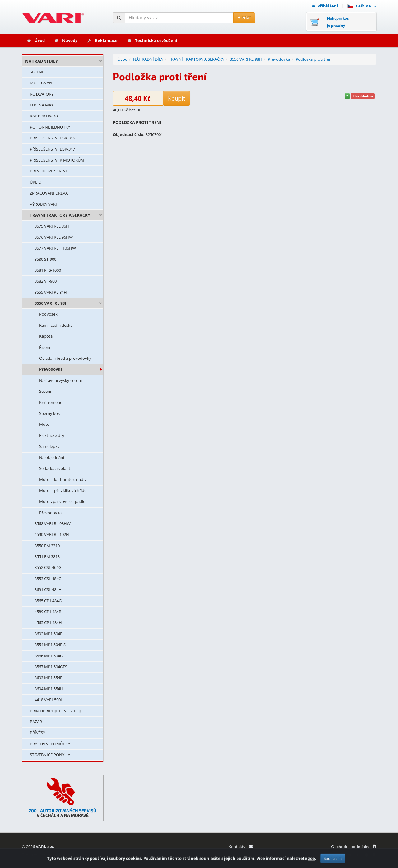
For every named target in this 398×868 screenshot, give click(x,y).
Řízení (45, 347)
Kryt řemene (51, 402)
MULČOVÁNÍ (42, 83)
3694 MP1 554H (49, 689)
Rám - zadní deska (56, 325)
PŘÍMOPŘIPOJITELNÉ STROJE (56, 711)
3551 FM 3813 (47, 556)
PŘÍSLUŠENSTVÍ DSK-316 (52, 138)
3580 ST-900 (45, 259)
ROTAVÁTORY (42, 94)
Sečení (45, 391)
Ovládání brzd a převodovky (65, 358)
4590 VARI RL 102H (52, 534)
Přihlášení (325, 6)
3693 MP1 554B (49, 678)
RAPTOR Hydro (44, 116)
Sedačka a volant (55, 468)
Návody (66, 40)
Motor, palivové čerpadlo (62, 501)
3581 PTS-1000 (48, 270)
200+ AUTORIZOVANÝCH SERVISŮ (62, 811)
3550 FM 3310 (47, 546)
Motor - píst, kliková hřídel (63, 490)
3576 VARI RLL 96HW (54, 237)
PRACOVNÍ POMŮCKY (50, 744)
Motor (45, 424)
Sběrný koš (49, 413)
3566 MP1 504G (49, 656)
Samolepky (49, 446)
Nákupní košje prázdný (338, 22)
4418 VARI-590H (49, 700)
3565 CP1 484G (48, 601)
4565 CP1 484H (48, 622)
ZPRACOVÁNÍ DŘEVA (49, 193)
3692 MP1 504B (49, 634)
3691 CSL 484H (48, 589)
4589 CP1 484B (48, 612)
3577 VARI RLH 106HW (55, 248)
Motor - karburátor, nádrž (63, 479)
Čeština (362, 6)
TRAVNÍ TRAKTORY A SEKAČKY (60, 215)
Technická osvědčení (152, 40)
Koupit (176, 98)
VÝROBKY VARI (43, 204)
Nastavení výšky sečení (60, 380)
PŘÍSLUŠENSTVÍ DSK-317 (52, 149)
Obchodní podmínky (354, 847)
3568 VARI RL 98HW (53, 523)
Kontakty (241, 847)
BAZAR (36, 722)
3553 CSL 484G (48, 579)
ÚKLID (36, 182)
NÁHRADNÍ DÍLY (42, 61)
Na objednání (52, 457)
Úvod (36, 40)
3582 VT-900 (46, 281)
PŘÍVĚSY (37, 733)
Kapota (46, 336)
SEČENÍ (37, 72)
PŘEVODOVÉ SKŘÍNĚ (49, 171)
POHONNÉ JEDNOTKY (50, 127)
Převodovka (51, 369)
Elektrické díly (52, 435)
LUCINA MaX (42, 105)
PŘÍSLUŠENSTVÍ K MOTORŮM (57, 160)
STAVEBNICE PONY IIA (50, 755)
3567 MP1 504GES (51, 667)
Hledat (244, 18)
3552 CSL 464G (48, 567)
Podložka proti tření (314, 59)
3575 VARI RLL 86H (52, 226)
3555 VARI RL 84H (51, 292)
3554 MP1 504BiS (50, 645)
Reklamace (102, 40)
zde (312, 862)
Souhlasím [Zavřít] (333, 862)
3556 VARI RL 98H (51, 303)
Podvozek (48, 314)
